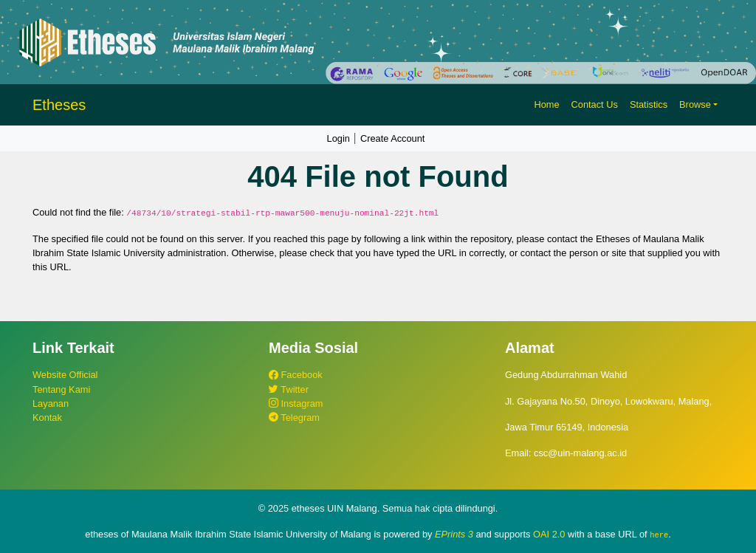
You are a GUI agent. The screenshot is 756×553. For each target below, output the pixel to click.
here (659, 535)
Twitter (289, 389)
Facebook (296, 375)
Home (546, 104)
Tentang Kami (61, 389)
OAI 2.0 (549, 534)
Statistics (649, 104)
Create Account (393, 138)
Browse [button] (695, 104)
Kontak (47, 418)
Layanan (51, 403)
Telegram (294, 418)
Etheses (59, 105)
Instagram (296, 403)
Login (339, 138)
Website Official (65, 375)
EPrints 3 (454, 534)
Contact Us (595, 104)
